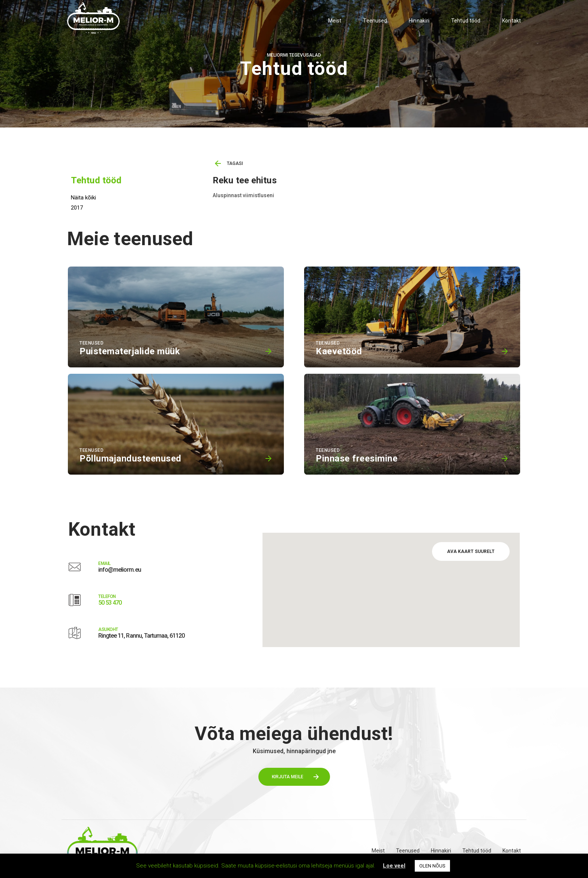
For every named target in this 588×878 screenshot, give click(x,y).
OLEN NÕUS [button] (432, 866)
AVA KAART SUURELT (471, 551)
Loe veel (394, 866)
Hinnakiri (419, 21)
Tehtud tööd (466, 21)
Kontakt (511, 21)
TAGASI (235, 163)
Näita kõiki (83, 198)
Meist (335, 21)
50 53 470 (110, 603)
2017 (77, 208)
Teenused (375, 21)
